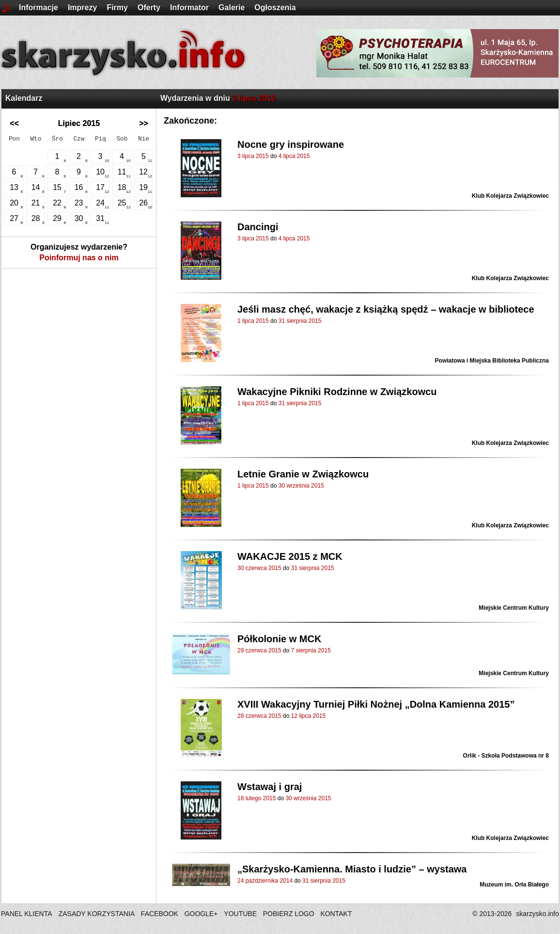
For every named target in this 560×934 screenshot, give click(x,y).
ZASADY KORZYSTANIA (97, 914)
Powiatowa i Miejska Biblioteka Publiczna (492, 361)
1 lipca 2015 (253, 321)
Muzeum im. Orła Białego (514, 885)
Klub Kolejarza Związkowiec (510, 196)
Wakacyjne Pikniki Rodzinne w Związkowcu (337, 392)
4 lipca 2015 (294, 156)
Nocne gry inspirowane (291, 144)
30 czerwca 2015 (259, 568)
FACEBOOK (160, 914)
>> (144, 123)
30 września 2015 (301, 486)
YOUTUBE (240, 914)
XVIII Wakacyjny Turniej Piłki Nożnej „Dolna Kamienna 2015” (376, 704)
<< (14, 123)
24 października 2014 (265, 881)
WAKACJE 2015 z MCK (290, 556)
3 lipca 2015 (253, 156)
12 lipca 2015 (308, 716)
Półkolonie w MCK (279, 639)
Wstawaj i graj (270, 787)
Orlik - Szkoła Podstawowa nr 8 (506, 756)
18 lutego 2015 (257, 798)
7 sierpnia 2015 (311, 650)
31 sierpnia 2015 (300, 321)
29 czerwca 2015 (259, 650)
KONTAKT (336, 914)
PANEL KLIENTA (27, 914)
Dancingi (258, 227)
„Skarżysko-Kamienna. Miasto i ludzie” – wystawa (352, 869)
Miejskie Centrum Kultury (514, 608)
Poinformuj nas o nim (79, 258)
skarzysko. (537, 914)
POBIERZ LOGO (289, 914)
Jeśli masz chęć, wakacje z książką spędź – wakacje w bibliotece (386, 309)
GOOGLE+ (201, 914)
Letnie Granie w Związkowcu (303, 474)
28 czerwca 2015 (259, 716)
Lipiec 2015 (79, 123)
